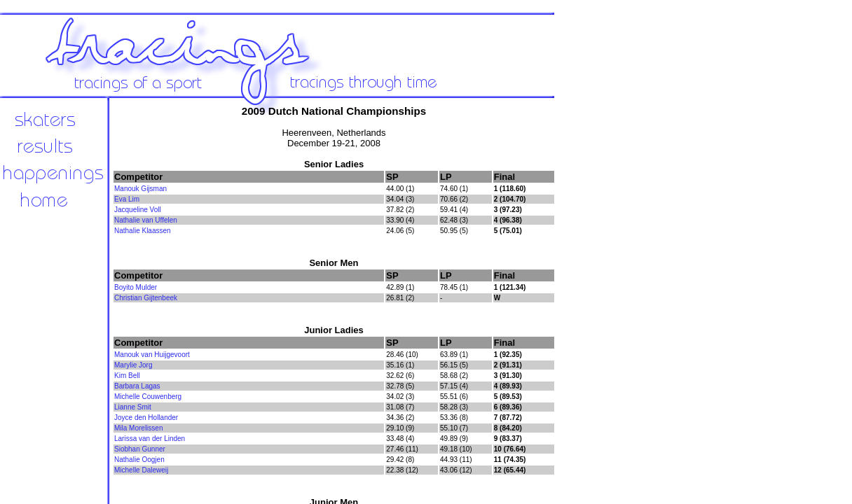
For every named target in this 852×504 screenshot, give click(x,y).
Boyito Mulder (136, 287)
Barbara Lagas (137, 386)
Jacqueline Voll (138, 210)
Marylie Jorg (133, 365)
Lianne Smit (133, 407)
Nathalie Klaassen (143, 231)
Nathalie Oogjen (139, 460)
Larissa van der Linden (150, 439)
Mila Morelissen (138, 428)
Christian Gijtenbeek (146, 298)
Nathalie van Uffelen (146, 220)
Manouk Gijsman (140, 189)
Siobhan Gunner (140, 449)
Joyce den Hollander (146, 418)
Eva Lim (127, 199)
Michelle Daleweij (141, 470)
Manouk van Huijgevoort (152, 355)
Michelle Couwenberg (148, 397)
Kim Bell (127, 376)
